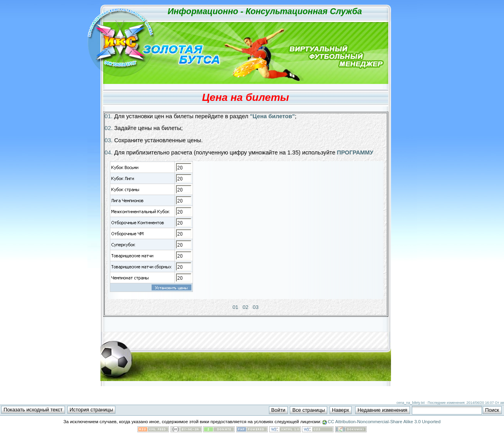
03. (109, 140)
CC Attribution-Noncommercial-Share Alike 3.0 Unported (384, 422)
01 (235, 307)
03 (256, 307)
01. (109, 116)
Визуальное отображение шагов (246, 230)
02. (109, 128)
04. (109, 152)
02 (246, 307)
